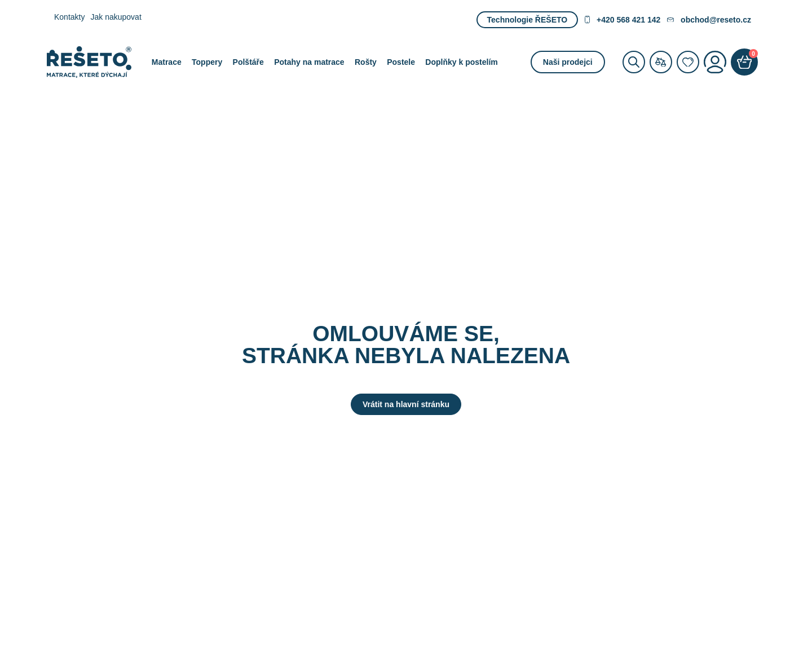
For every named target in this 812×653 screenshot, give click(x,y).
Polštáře (248, 62)
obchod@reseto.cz (709, 20)
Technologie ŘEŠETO (528, 20)
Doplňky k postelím (461, 62)
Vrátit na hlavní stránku (406, 404)
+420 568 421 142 (623, 20)
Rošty (366, 62)
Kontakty (69, 17)
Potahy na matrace (309, 62)
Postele (401, 62)
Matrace (167, 62)
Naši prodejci (568, 62)
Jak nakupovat (116, 17)
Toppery (207, 62)
